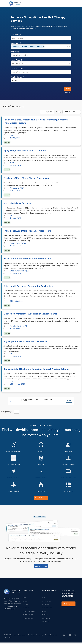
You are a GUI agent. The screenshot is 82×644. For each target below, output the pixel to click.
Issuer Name (17, 69)
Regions (15, 52)
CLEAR (67, 93)
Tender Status (17, 77)
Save (69, 401)
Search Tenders (41, 499)
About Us (26, 609)
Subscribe (69, 606)
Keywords (16, 35)
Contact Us (47, 623)
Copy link (47, 112)
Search (67, 89)
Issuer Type (16, 60)
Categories (16, 43)
